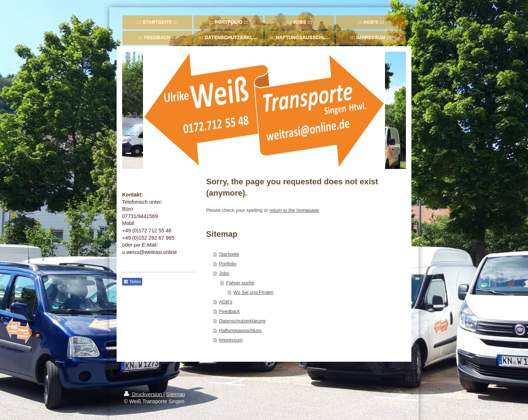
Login (398, 394)
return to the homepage (294, 210)
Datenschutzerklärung (242, 321)
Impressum (231, 340)
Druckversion (144, 394)
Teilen (132, 282)
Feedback (229, 311)
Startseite (229, 254)
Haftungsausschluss (240, 330)
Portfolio (228, 264)
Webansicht (391, 401)
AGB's (225, 302)
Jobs (224, 273)
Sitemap (175, 394)
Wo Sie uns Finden (253, 292)
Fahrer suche (240, 283)
